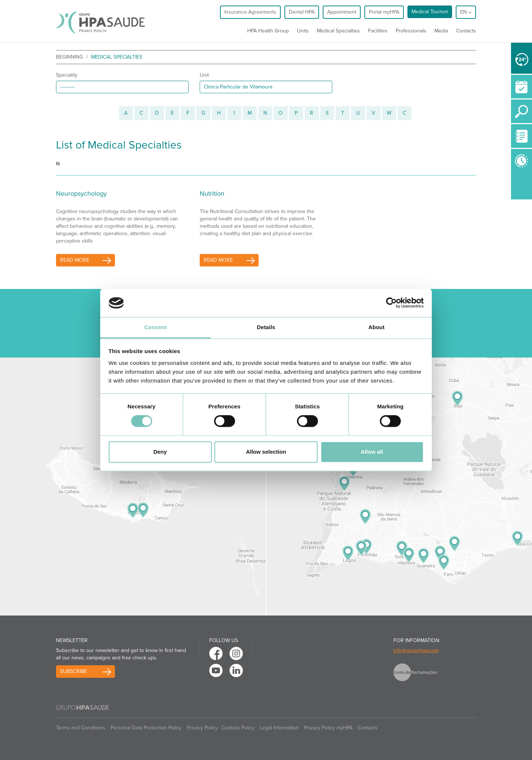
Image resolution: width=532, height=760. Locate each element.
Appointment (342, 12)
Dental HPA (302, 12)
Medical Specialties (338, 31)
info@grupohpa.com (416, 650)
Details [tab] (266, 327)
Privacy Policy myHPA (328, 728)
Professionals (411, 31)
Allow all (372, 452)
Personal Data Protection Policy (146, 728)
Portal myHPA (384, 12)
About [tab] (377, 327)
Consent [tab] (156, 327)
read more (75, 260)
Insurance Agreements (250, 12)
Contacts (466, 31)
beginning (69, 57)
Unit (204, 75)
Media (441, 31)
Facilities (378, 31)
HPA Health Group (268, 31)
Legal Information (279, 728)
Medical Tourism (430, 12)
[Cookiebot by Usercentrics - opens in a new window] (391, 303)
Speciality (67, 75)
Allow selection (266, 452)
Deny (160, 452)
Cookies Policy (238, 728)
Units (303, 31)
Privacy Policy (202, 728)
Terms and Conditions (81, 728)
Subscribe (73, 671)
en (466, 12)
